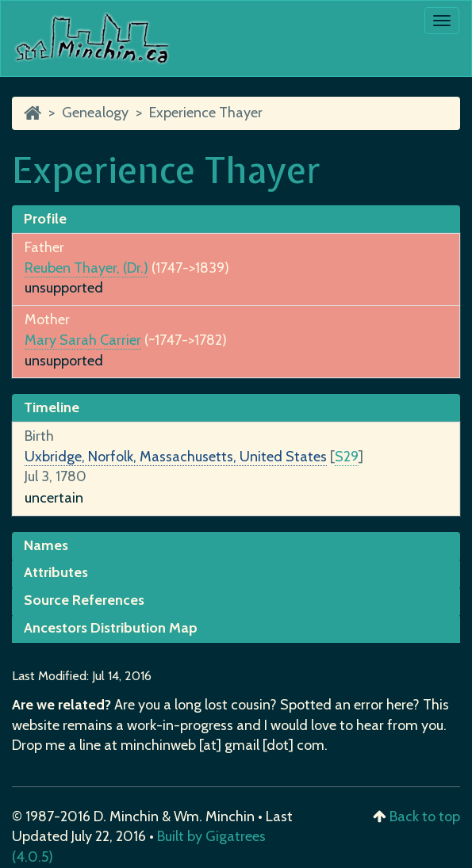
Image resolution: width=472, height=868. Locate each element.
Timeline (52, 407)
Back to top (425, 816)
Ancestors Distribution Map (111, 628)
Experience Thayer (206, 113)
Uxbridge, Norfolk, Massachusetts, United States (176, 457)
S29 (347, 457)
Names (46, 545)
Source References (84, 600)
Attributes (56, 572)
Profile (45, 219)
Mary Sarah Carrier (83, 340)
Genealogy (95, 113)
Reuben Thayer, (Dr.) (86, 268)
